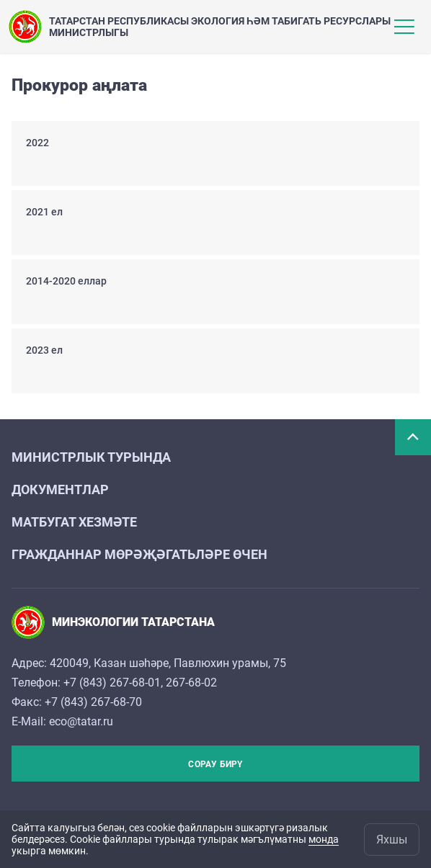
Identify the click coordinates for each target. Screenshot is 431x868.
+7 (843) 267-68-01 (112, 683)
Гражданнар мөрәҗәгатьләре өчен (139, 554)
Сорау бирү (215, 764)
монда (324, 839)
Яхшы (392, 840)
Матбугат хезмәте (74, 522)
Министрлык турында (91, 457)
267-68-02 (191, 683)
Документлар (60, 489)
